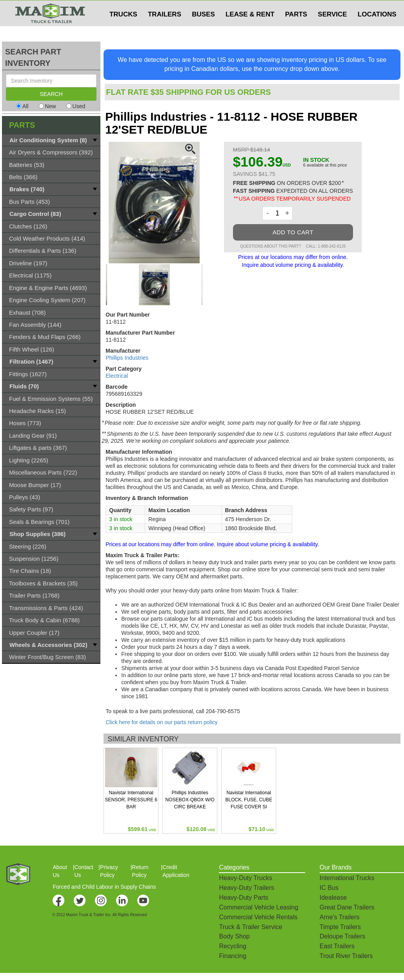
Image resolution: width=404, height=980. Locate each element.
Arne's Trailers (340, 917)
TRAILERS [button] (165, 30)
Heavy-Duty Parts (243, 898)
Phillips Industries (127, 358)
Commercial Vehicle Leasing (258, 907)
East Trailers (337, 946)
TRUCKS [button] (123, 30)
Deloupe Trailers (343, 936)
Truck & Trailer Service (250, 927)
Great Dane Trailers (347, 907)
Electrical (117, 376)
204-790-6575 (223, 711)
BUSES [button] (203, 30)
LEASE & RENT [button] (250, 30)
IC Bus (329, 888)
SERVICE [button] (332, 30)
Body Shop (234, 936)
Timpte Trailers (340, 927)
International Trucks (347, 878)
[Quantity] (278, 214)
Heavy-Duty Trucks (245, 878)
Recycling (232, 946)
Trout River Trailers (346, 956)
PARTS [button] (296, 30)
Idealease (333, 898)
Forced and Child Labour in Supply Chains (104, 887)
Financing (232, 956)
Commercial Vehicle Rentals (258, 917)
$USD (300, 8)
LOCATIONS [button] (377, 30)
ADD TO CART (293, 232)
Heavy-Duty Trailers (246, 888)
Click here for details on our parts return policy (162, 722)
